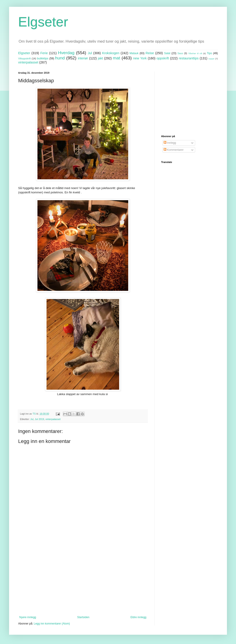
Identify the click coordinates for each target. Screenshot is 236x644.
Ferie (44, 53)
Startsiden (83, 617)
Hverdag (66, 53)
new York (140, 58)
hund (60, 58)
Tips (209, 53)
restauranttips (189, 58)
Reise (150, 53)
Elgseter (43, 22)
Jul (90, 53)
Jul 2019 (39, 419)
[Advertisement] (83, 578)
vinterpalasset (28, 62)
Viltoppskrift (25, 58)
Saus (180, 53)
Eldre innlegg (138, 617)
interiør (83, 58)
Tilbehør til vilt (195, 53)
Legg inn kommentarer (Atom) (52, 624)
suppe (211, 59)
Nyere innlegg (28, 617)
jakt (100, 58)
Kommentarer (174, 150)
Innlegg (170, 143)
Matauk (134, 53)
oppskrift (163, 58)
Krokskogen (111, 53)
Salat (167, 53)
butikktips (43, 58)
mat (116, 58)
